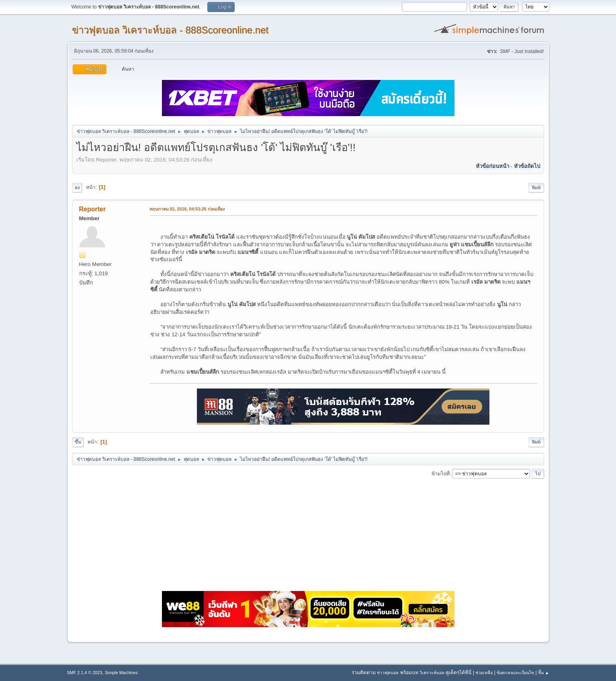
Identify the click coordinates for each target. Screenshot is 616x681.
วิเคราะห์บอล (432, 673)
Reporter (93, 209)
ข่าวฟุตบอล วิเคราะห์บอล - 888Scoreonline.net (170, 30)
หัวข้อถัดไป (527, 166)
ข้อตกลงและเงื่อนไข (515, 673)
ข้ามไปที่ (441, 474)
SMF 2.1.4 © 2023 (85, 673)
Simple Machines (121, 673)
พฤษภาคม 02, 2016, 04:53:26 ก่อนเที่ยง (187, 209)
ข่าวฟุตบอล (388, 673)
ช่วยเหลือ (484, 673)
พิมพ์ (536, 188)
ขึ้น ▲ (544, 673)
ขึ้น (78, 442)
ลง (77, 188)
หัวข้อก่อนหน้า (492, 166)
